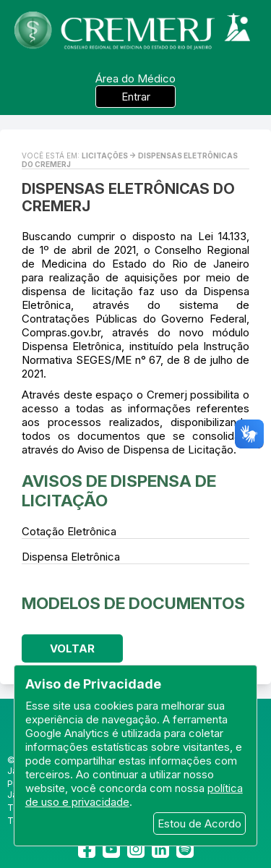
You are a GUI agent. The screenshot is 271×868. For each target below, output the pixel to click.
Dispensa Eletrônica (71, 557)
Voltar (72, 648)
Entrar (136, 97)
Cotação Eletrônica (69, 531)
